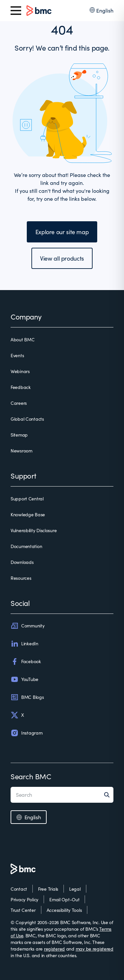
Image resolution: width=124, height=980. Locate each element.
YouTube (24, 679)
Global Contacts (27, 419)
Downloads (22, 562)
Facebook (26, 661)
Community (27, 626)
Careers (19, 403)
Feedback (21, 387)
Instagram (26, 733)
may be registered (95, 949)
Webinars (20, 371)
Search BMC (31, 776)
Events (17, 355)
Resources (21, 578)
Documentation (26, 546)
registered (54, 949)
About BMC (22, 340)
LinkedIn (24, 644)
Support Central (27, 499)
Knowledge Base (28, 514)
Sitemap (19, 435)
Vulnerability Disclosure (34, 530)
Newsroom (21, 451)
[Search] (109, 795)
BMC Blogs (27, 697)
